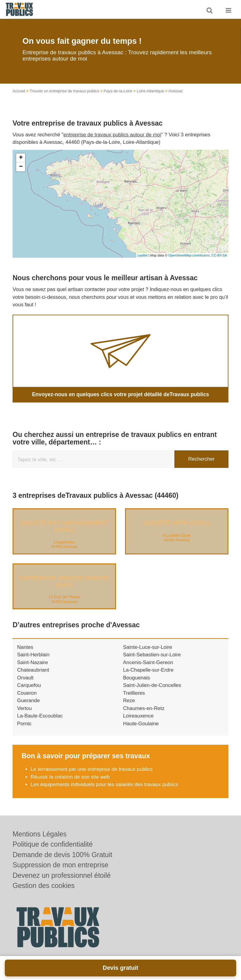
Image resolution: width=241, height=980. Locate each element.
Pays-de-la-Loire (118, 91)
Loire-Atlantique (150, 91)
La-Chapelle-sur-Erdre (148, 670)
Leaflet (143, 255)
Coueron (27, 693)
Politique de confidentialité (53, 844)
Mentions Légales (40, 834)
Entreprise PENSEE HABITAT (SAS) (64, 581)
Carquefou (29, 685)
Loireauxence (138, 716)
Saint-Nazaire (33, 662)
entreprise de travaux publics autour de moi (112, 135)
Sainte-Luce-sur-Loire (148, 647)
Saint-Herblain (33, 655)
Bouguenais (137, 677)
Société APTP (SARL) (177, 523)
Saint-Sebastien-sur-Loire (152, 655)
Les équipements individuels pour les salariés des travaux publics (104, 784)
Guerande (28, 701)
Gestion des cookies (44, 886)
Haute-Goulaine (141, 723)
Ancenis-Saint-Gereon (148, 662)
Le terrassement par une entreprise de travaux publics (92, 769)
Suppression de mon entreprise (61, 865)
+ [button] (21, 158)
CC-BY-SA (219, 255)
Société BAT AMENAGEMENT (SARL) (64, 526)
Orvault (25, 677)
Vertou (24, 708)
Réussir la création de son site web (70, 777)
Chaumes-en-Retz (144, 708)
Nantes (25, 647)
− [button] (21, 167)
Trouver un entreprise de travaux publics (64, 91)
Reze (129, 701)
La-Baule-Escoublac (40, 716)
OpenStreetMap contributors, (190, 255)
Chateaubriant (33, 670)
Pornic (24, 723)
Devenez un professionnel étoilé (62, 875)
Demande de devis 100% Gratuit (62, 855)
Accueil (19, 91)
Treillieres (134, 693)
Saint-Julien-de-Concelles (152, 685)
